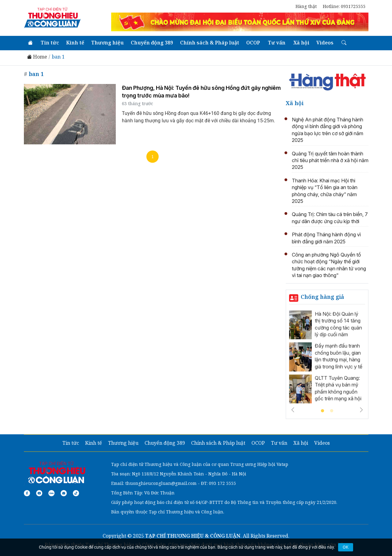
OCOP (253, 43)
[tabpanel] (327, 359)
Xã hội (301, 43)
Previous (293, 410)
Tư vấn (277, 43)
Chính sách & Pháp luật (210, 43)
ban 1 (58, 57)
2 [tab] (332, 411)
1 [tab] (322, 411)
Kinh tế (75, 43)
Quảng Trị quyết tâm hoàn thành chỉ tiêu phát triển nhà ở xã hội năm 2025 (330, 160)
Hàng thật (306, 6)
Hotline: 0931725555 (344, 6)
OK (346, 547)
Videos (325, 43)
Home (37, 57)
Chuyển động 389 (152, 43)
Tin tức (50, 43)
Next (361, 410)
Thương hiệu (107, 43)
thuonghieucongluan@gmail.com (161, 483)
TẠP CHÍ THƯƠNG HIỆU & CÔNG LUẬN (193, 536)
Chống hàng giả (322, 297)
